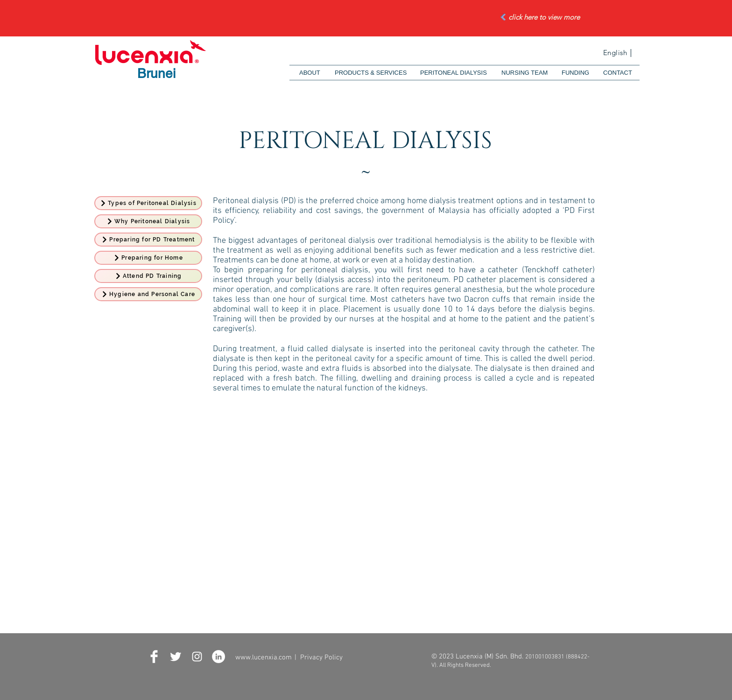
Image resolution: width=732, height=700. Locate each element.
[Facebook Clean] (154, 657)
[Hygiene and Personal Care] (148, 294)
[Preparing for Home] (148, 258)
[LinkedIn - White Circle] (218, 657)
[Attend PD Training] (148, 276)
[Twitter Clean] (176, 657)
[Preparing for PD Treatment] (148, 240)
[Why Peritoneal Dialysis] (148, 221)
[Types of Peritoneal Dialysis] (148, 203)
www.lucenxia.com (264, 658)
